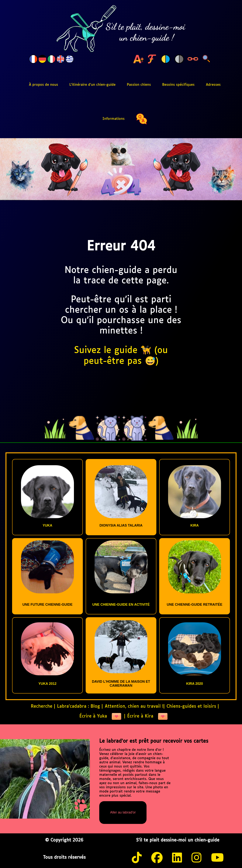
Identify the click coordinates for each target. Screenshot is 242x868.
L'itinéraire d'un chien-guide (92, 85)
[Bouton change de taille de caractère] (138, 59)
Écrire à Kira (147, 716)
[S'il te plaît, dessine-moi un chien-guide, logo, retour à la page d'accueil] (121, 29)
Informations (114, 119)
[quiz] (142, 119)
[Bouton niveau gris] (179, 59)
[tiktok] (137, 859)
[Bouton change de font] (152, 59)
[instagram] (197, 859)
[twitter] (177, 859)
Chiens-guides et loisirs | (193, 706)
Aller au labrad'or (123, 812)
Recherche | (43, 706)
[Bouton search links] (206, 59)
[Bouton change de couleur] (166, 59)
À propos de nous (43, 85)
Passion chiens (139, 85)
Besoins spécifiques (178, 85)
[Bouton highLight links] (193, 59)
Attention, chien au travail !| (135, 706)
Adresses (213, 85)
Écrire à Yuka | (102, 716)
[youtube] (217, 859)
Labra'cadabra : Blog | (80, 706)
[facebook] (157, 859)
